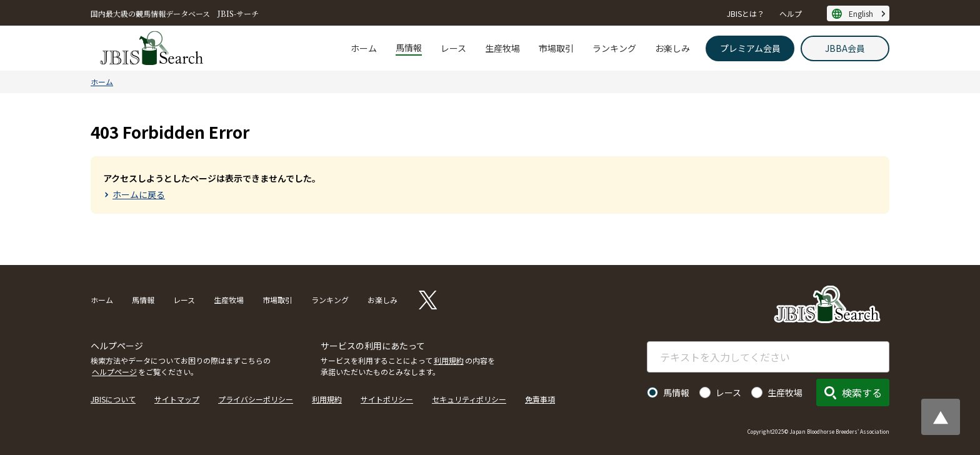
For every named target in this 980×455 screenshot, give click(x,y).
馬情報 (409, 47)
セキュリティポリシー (469, 399)
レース (453, 48)
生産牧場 (502, 48)
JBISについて (113, 399)
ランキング (614, 48)
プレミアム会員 (750, 48)
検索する (862, 392)
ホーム (364, 48)
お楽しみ (672, 48)
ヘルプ (791, 13)
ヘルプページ (114, 372)
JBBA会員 (845, 48)
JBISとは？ (746, 13)
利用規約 (449, 360)
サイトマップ (177, 399)
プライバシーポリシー (256, 399)
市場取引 (556, 48)
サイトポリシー (387, 399)
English (861, 13)
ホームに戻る (139, 194)
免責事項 (540, 399)
